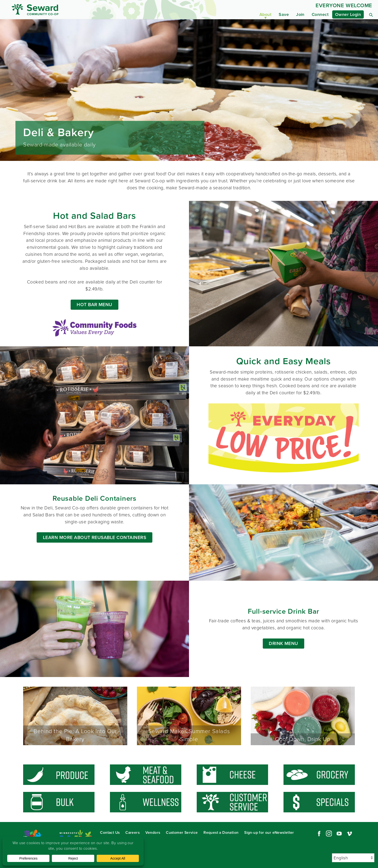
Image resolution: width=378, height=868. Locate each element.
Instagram (329, 834)
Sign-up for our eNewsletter (269, 832)
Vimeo (350, 834)
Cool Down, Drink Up (303, 716)
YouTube (339, 834)
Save (284, 14)
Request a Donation (221, 832)
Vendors (153, 832)
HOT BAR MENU (94, 305)
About (265, 14)
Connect (320, 14)
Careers (132, 832)
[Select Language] (353, 858)
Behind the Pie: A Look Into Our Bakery (75, 716)
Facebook (318, 834)
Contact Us (110, 832)
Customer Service (182, 832)
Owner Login (348, 14)
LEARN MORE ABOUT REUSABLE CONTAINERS (94, 537)
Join (300, 14)
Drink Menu (283, 643)
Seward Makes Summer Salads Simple (189, 716)
